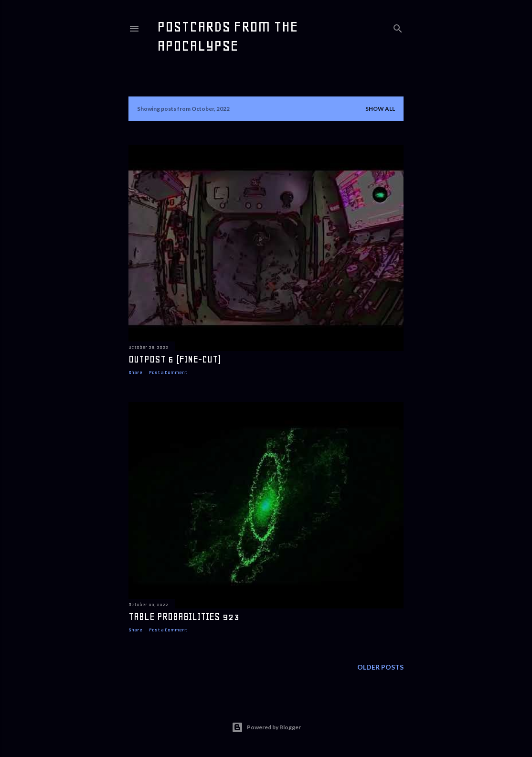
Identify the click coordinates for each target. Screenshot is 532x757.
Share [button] (135, 372)
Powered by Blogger (266, 727)
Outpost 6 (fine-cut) (174, 359)
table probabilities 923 (184, 618)
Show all (380, 109)
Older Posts (380, 669)
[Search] (398, 27)
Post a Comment (168, 372)
